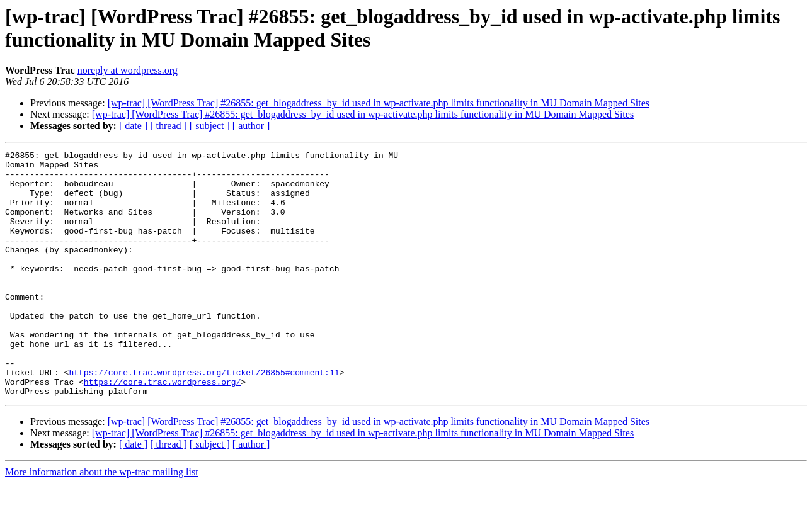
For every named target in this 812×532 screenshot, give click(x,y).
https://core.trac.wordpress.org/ (163, 429)
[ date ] (133, 126)
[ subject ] (210, 126)
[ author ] (251, 126)
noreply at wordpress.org (128, 70)
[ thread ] (169, 126)
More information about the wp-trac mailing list (102, 521)
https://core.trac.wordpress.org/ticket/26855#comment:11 (204, 417)
